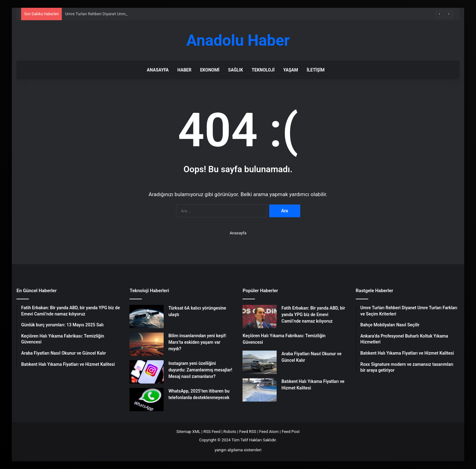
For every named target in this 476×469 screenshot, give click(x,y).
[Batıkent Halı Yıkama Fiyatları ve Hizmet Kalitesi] (260, 390)
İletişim (316, 70)
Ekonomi (210, 70)
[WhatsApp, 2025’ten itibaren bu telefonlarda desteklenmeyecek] (147, 400)
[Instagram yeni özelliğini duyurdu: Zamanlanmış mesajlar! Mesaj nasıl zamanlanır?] (147, 372)
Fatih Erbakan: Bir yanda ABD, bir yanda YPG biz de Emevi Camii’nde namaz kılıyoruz (313, 315)
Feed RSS (248, 432)
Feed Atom (269, 432)
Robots (230, 432)
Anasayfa (158, 70)
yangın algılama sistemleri (238, 450)
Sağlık (236, 70)
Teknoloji (263, 70)
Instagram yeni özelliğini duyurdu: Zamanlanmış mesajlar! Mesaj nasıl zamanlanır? (200, 370)
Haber (184, 70)
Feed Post (291, 432)
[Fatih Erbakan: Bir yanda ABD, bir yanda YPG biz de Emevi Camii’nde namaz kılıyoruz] (260, 317)
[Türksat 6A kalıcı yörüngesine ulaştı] (147, 317)
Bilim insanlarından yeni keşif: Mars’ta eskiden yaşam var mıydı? (197, 342)
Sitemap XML (188, 432)
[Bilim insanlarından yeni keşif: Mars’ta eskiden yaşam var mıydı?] (147, 344)
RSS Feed (212, 432)
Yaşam (290, 70)
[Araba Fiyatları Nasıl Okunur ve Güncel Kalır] (260, 362)
